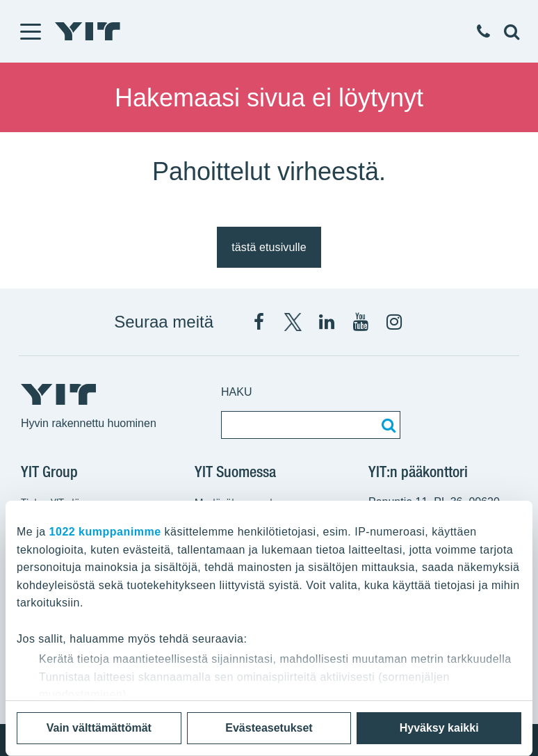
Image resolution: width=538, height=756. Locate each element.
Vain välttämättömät (99, 728)
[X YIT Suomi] (293, 322)
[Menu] (30, 31)
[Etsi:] (386, 425)
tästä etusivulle (269, 247)
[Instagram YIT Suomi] (394, 322)
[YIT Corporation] (327, 322)
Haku (236, 392)
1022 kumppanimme (105, 532)
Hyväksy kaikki (439, 728)
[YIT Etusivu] (88, 31)
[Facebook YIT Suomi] (259, 322)
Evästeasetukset (269, 728)
